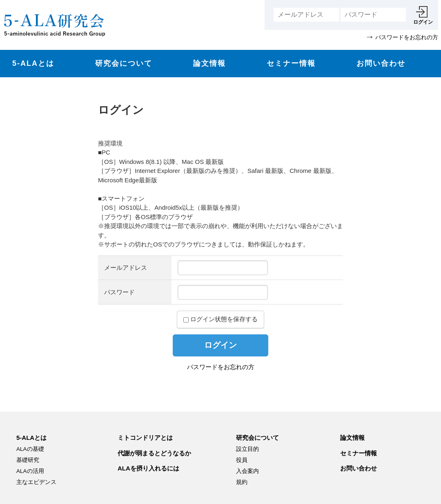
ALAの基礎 (30, 449)
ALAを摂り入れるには (148, 468)
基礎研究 (28, 460)
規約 (242, 482)
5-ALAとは (33, 63)
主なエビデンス (36, 482)
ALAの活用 (30, 471)
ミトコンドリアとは (145, 438)
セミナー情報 (291, 63)
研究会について (124, 63)
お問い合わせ (381, 63)
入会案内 (247, 471)
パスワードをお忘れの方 (221, 367)
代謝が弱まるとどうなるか (154, 453)
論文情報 (209, 63)
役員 (242, 460)
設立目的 (247, 449)
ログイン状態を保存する (220, 319)
